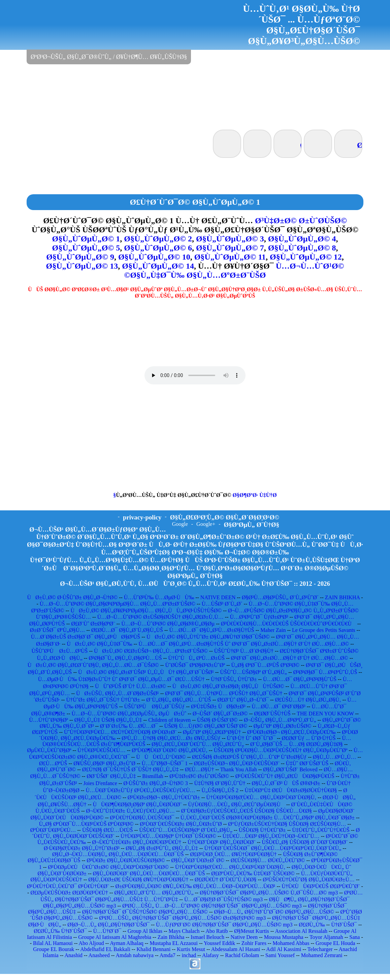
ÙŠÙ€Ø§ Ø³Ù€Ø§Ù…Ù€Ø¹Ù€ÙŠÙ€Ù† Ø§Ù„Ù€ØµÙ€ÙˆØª (281, 750)
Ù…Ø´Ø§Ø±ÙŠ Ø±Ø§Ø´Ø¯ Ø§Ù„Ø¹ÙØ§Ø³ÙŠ (86, 637)
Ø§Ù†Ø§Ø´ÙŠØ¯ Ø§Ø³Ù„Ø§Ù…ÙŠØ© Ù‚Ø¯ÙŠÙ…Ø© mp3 (269, 893)
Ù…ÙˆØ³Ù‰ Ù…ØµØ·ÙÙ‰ (159, 597)
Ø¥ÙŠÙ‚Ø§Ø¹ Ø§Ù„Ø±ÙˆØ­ (104, 763)
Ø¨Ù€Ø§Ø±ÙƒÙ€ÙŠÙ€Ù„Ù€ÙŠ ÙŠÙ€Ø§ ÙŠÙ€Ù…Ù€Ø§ (247, 811)
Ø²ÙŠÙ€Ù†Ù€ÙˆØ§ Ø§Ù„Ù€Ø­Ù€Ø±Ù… (309, 880)
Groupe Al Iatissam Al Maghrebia (115, 937)
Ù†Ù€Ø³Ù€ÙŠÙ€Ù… (102, 750)
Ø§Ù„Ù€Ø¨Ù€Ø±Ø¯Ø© (198, 860)
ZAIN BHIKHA (343, 597)
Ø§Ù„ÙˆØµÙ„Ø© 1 (86, 239)
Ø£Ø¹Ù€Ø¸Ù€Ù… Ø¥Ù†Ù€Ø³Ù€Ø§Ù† (233, 854)
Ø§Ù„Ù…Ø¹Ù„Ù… (334, 757)
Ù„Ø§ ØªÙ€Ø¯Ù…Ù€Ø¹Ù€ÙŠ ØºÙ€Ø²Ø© (86, 824)
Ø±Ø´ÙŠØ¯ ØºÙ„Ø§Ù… (58, 630)
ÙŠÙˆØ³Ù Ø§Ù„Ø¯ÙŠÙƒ (154, 706)
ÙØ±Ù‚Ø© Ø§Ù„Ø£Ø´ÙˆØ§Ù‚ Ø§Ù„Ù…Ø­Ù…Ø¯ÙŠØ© (93, 665)
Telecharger (320, 949)
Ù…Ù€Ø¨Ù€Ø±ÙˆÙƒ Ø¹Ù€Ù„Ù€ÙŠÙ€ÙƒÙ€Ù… (140, 790)
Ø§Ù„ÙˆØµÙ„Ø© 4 (302, 239)
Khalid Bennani (153, 949)
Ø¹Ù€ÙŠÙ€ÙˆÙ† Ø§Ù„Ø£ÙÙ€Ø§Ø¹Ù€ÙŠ (285, 776)
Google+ (206, 524)
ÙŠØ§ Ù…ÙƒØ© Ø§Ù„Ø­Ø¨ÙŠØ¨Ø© (206, 726)
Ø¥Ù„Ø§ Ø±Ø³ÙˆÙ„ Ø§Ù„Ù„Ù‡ (162, 848)
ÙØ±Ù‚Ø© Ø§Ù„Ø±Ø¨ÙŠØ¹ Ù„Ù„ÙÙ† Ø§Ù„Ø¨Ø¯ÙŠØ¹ (146, 672)
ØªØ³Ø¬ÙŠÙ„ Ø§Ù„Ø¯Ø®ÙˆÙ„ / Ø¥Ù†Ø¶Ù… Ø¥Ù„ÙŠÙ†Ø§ (109, 57)
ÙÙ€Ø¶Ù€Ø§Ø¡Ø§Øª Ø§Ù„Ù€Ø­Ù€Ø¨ (137, 804)
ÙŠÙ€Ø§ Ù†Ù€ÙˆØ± (262, 830)
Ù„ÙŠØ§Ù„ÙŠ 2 (220, 790)
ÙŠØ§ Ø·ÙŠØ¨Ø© (217, 720)
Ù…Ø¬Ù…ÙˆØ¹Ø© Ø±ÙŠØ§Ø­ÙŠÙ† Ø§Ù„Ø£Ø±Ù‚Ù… (160, 617)
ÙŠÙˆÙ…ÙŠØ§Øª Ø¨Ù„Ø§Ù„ (253, 672)
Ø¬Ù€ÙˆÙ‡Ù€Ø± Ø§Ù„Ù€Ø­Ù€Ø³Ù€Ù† (137, 842)
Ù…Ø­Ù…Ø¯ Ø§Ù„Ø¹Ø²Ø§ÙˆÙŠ (300, 679)
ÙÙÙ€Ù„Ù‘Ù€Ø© (161, 757)
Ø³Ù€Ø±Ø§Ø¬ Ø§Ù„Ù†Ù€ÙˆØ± (164, 797)
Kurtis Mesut (191, 949)
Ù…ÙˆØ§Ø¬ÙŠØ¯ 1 (165, 763)
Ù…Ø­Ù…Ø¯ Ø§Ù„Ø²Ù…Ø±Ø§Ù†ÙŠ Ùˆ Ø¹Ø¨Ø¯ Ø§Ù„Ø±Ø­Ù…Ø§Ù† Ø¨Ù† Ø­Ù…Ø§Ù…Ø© (244, 644)
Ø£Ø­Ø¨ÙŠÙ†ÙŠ (272, 714)
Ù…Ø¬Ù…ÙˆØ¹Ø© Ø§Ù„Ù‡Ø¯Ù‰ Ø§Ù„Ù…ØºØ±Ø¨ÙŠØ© (234, 271)
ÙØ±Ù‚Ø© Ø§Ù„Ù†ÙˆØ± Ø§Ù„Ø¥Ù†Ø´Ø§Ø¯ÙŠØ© (208, 637)
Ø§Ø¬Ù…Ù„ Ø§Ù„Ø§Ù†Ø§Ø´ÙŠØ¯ (108, 925)
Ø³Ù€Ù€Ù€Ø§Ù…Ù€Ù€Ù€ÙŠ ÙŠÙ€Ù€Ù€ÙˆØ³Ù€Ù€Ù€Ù (288, 624)
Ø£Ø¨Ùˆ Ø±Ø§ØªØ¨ (93, 624)
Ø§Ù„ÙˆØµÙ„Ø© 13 (82, 266)
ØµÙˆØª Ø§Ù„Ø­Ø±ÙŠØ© (283, 726)
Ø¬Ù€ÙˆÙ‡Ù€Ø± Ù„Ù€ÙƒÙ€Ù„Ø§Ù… (131, 811)
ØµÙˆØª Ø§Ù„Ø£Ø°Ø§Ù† (212, 732)
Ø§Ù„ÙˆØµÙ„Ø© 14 (158, 266)
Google (180, 524)
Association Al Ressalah (301, 931)
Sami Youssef (280, 955)
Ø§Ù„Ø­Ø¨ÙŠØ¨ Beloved (290, 769)
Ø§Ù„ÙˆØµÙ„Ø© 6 (158, 248)
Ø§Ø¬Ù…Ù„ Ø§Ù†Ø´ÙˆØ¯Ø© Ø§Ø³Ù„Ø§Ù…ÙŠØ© (274, 912)
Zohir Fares (254, 943)
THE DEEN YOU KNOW (325, 714)
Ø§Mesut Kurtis (252, 931)
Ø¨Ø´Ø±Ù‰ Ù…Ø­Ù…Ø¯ (129, 726)
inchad (189, 955)
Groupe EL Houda (335, 943)
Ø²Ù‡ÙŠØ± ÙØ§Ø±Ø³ (218, 706)
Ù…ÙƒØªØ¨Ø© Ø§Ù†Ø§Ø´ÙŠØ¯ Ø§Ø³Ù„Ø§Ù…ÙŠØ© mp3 (224, 925)
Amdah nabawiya (134, 955)
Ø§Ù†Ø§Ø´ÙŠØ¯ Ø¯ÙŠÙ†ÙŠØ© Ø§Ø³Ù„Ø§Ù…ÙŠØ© (145, 912)
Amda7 (168, 955)
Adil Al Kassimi (284, 949)
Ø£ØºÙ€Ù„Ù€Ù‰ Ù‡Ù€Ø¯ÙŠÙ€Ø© (253, 873)
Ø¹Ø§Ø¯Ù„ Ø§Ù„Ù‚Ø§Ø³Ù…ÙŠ (125, 658)
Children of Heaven (169, 720)
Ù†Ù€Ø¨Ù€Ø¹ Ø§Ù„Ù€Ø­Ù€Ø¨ (222, 842)
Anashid (74, 955)
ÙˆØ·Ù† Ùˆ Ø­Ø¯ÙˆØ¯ (251, 738)
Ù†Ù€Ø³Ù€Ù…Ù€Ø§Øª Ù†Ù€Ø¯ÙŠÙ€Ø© (168, 836)
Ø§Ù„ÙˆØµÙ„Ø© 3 (230, 239)
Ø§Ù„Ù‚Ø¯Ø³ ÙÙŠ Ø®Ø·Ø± (286, 783)
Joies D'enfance (100, 783)
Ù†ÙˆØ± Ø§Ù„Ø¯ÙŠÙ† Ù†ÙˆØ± (103, 700)
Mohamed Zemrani (322, 955)
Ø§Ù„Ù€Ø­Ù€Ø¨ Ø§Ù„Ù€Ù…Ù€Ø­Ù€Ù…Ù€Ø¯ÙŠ (149, 873)
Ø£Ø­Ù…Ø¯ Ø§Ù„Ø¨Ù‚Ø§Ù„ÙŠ (127, 630)
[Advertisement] (195, 96)
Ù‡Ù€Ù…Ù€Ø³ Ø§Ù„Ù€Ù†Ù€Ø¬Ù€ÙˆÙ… (271, 836)
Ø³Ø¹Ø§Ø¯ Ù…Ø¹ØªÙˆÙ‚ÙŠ (325, 672)
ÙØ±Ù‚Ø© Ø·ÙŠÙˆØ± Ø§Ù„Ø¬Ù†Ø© (72, 597)
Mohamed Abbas (291, 943)
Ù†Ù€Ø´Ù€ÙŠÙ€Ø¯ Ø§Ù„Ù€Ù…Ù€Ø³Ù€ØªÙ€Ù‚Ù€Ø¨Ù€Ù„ (273, 848)
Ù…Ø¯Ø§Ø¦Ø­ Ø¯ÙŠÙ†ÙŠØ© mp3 (223, 899)
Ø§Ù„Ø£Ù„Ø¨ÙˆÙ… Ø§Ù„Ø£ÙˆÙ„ (154, 893)
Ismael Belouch (207, 937)
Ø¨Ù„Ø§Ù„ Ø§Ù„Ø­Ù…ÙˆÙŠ (178, 700)
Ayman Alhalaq (126, 943)
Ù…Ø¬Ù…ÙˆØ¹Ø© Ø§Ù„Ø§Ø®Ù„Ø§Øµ (168, 624)
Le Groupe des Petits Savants (324, 630)
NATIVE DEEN (218, 597)
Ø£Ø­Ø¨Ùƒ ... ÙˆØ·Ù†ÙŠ (309, 738)
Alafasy (210, 955)
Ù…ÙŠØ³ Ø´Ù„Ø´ (222, 604)
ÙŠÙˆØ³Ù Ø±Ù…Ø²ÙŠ (59, 651)
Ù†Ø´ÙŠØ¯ (344, 925)
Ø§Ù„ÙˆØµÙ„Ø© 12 (306, 257)
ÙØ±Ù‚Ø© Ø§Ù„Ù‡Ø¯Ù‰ (99, 644)
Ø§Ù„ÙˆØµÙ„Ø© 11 (230, 257)
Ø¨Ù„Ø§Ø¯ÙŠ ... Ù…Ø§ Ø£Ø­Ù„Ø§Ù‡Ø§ (297, 744)
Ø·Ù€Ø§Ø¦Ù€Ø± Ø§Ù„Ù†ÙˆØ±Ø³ (82, 848)
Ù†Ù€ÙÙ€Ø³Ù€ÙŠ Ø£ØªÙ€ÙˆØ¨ (321, 886)
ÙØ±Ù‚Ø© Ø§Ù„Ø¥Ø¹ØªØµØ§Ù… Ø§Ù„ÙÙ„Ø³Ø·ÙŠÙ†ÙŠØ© (146, 611)
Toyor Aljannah (326, 937)
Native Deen (244, 937)
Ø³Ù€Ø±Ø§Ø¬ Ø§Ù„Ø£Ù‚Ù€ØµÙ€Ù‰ (291, 732)
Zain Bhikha (171, 937)
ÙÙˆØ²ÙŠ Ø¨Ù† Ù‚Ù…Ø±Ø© (131, 686)
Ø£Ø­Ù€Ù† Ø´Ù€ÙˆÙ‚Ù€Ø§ (226, 880)
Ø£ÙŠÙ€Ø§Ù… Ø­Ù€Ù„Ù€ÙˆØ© (268, 860)
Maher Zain (273, 630)
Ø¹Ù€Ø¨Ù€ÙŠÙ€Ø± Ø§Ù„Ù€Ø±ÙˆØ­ (181, 824)
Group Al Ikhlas (145, 931)
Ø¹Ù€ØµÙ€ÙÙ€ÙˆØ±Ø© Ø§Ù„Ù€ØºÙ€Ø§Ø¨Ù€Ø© (108, 867)
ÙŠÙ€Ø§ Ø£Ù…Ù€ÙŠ (108, 830)
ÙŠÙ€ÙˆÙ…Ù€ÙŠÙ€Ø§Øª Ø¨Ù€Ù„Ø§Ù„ (186, 830)
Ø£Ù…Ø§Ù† (199, 769)
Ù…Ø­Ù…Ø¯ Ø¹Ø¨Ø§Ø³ (278, 706)
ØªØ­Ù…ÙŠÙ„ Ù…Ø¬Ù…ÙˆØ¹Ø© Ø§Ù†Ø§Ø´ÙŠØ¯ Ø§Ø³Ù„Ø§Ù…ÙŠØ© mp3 (212, 906)
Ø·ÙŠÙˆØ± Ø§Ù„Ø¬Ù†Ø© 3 (155, 783)
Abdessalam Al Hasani (236, 949)
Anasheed (99, 955)
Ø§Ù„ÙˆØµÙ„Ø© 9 (80, 257)
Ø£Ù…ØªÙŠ (53, 763)
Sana (354, 937)
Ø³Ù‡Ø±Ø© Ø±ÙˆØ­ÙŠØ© (301, 221)
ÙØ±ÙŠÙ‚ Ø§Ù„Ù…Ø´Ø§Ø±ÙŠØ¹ (118, 693)
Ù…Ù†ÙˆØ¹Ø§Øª (48, 720)
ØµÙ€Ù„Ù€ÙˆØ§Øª (49, 750)
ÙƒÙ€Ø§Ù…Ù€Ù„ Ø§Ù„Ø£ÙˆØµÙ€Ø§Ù (236, 804)
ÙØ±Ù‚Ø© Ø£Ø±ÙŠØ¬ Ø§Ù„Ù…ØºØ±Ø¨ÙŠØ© (151, 651)
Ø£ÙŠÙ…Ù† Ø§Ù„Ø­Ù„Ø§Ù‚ (308, 700)
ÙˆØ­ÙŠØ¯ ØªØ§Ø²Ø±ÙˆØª (195, 665)
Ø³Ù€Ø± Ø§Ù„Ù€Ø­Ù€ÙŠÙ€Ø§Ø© (126, 860)
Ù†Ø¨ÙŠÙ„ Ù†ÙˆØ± (234, 679)
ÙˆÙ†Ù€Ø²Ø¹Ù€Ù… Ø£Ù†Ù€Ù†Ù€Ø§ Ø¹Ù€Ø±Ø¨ (120, 732)
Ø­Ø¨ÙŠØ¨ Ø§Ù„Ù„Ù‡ (111, 776)
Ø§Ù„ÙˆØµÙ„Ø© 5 (86, 248)
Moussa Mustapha (284, 937)
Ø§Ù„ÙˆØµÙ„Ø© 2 (158, 239)
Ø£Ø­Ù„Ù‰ (312, 925)
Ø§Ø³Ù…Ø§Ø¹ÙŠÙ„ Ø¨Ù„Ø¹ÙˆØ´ (280, 597)
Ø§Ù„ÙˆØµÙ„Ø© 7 (230, 248)
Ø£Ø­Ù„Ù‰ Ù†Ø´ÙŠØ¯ (60, 931)
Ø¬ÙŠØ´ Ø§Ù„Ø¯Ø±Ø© (220, 714)
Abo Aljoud (91, 943)
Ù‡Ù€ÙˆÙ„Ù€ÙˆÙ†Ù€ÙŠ (321, 830)
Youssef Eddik (219, 943)
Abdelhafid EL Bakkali (105, 949)
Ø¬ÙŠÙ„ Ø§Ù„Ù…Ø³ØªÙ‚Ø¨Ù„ (280, 720)
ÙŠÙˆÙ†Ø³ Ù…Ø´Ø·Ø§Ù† (244, 651)
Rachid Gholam (242, 955)
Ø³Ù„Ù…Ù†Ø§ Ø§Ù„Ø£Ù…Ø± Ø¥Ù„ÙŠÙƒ (171, 738)
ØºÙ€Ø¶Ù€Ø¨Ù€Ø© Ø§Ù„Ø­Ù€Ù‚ (170, 750)
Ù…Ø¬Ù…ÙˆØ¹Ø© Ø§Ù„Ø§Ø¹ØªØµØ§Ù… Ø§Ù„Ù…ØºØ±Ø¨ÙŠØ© (118, 604)
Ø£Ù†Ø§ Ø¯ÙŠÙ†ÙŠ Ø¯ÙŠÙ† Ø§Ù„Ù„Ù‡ (131, 769)
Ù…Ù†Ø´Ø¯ (107, 931)
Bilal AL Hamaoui (53, 943)
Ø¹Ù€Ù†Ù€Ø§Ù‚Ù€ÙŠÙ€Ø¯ (142, 818)
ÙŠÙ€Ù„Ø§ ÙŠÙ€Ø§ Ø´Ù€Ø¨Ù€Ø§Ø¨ (305, 842)
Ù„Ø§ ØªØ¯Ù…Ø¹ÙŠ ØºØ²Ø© (266, 665)
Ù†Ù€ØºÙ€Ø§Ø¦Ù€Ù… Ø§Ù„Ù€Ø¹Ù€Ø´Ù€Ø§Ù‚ (230, 867)
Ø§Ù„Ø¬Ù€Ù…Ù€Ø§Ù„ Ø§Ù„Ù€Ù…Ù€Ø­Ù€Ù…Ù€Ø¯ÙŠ (118, 854)
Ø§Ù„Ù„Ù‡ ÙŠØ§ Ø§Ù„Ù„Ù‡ (108, 720)
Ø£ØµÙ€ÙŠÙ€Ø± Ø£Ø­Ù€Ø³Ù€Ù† (69, 893)
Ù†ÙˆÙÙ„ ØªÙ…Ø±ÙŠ (196, 658)
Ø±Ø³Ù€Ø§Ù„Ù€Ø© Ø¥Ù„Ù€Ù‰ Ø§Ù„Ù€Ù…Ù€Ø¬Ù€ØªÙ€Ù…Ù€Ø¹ (196, 886)
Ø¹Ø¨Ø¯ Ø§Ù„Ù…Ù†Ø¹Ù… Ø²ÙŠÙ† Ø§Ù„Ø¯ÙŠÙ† (224, 693)
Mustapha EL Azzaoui (173, 943)
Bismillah (153, 776)
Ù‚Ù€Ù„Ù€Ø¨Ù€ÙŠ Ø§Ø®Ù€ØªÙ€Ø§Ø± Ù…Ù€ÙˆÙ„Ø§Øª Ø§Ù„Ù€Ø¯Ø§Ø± (268, 818)
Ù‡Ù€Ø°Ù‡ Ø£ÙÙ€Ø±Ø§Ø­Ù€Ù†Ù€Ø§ (291, 790)
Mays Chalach (184, 931)
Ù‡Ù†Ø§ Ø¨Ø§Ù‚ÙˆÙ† (220, 783)
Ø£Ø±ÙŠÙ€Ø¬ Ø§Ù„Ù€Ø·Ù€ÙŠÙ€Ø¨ (237, 763)
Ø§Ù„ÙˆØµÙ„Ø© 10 (154, 257)
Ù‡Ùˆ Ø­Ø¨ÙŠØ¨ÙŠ (307, 763)
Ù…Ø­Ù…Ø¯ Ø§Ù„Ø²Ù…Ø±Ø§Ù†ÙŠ (212, 630)
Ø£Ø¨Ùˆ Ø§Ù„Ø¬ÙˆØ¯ (243, 700)
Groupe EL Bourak (54, 949)
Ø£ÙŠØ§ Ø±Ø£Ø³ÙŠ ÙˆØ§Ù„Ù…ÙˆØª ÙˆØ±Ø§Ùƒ (249, 757)
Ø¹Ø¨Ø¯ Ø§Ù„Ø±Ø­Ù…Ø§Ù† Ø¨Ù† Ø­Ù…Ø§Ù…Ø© (290, 658)
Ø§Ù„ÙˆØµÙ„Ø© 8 (302, 248)
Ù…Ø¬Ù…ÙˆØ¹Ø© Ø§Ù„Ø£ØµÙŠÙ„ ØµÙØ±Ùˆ (129, 714)
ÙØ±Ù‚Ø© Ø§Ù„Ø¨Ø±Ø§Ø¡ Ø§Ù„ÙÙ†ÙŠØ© (228, 686)
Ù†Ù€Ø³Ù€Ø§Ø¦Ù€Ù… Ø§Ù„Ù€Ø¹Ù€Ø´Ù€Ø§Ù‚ (261, 797)
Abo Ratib (217, 931)
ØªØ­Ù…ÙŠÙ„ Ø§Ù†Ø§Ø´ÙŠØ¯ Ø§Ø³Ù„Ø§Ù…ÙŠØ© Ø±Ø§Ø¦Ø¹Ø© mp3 (183, 918)
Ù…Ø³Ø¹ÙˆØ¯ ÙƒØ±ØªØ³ (259, 617)
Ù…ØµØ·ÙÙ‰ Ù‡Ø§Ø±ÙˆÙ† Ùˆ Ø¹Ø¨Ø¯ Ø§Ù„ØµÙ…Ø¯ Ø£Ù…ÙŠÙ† (121, 679)
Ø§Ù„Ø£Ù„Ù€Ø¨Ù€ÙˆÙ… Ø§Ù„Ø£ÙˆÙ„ (198, 744)
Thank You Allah (239, 769)
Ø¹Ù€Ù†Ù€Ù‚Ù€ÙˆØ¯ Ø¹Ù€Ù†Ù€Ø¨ (68, 886)
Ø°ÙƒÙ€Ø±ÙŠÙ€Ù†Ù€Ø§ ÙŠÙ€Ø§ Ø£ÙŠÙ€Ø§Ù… (287, 824)
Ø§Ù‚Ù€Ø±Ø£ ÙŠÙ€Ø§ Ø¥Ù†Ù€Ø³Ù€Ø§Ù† (138, 880)
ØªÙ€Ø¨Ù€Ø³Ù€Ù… (53, 830)
